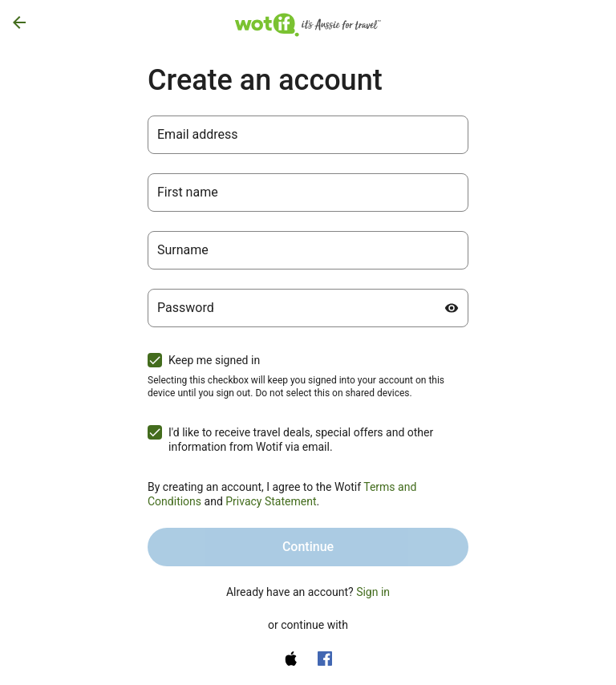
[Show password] (452, 308)
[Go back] (19, 22)
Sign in (373, 592)
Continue (308, 547)
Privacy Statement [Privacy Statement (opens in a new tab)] (271, 501)
